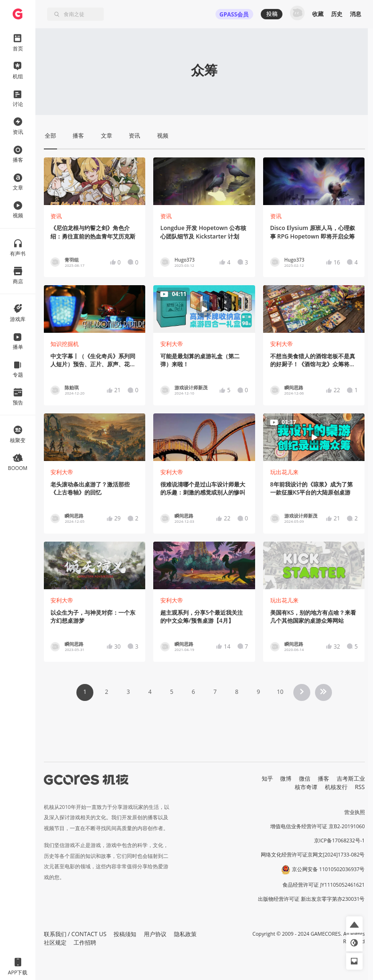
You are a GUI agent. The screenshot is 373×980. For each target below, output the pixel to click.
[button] (354, 925)
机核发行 (336, 787)
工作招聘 (85, 943)
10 (280, 692)
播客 (323, 778)
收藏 (318, 14)
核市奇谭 (306, 787)
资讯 (56, 216)
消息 (356, 14)
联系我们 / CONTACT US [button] (75, 934)
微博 (286, 778)
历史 (337, 14)
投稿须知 (125, 934)
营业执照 (355, 812)
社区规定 (55, 943)
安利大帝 (172, 344)
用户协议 (155, 934)
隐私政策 (185, 934)
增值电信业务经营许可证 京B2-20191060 (317, 826)
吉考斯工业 (351, 778)
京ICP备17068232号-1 (340, 840)
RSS (360, 787)
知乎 (267, 778)
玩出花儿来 (284, 472)
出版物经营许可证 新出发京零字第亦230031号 (311, 899)
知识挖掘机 (65, 344)
